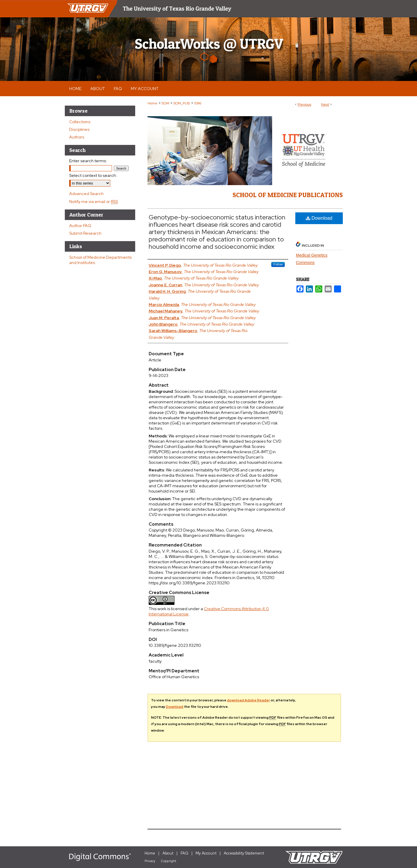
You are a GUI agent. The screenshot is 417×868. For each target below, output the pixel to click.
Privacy (150, 861)
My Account (206, 853)
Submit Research (85, 233)
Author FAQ (80, 226)
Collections (80, 122)
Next (325, 104)
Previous (304, 104)
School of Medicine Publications (288, 195)
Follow (278, 264)
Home (152, 103)
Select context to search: (93, 175)
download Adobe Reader (249, 700)
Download (319, 218)
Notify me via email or (94, 202)
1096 (198, 103)
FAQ (184, 853)
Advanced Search (86, 194)
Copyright (169, 861)
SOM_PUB (182, 103)
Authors (77, 137)
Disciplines (79, 129)
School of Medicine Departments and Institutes (100, 260)
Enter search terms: (88, 161)
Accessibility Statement (244, 853)
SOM (165, 103)
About (168, 853)
